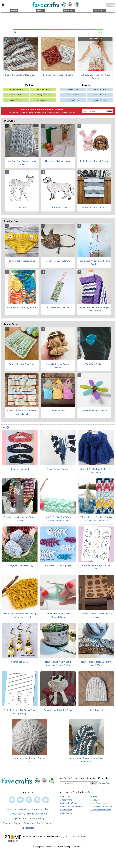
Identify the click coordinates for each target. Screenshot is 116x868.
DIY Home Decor (43, 100)
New (5, 428)
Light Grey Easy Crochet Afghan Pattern (22, 163)
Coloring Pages (73, 100)
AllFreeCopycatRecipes (100, 803)
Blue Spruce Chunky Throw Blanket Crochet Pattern (87, 760)
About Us (12, 809)
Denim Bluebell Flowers (58, 469)
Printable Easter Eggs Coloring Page (96, 567)
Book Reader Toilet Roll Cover (58, 710)
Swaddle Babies (58, 411)
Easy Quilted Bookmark (58, 307)
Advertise (24, 809)
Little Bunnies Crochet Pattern (94, 161)
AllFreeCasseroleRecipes (101, 810)
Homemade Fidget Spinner (94, 411)
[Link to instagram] (37, 800)
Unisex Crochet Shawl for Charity (21, 75)
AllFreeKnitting (66, 800)
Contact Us (37, 809)
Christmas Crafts (16, 95)
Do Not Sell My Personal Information (28, 814)
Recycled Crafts (43, 89)
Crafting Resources (43, 95)
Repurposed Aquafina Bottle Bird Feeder (94, 263)
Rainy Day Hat (96, 710)
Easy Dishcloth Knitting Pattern (22, 307)
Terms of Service (45, 823)
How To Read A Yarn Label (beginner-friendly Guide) (58, 663)
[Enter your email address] (75, 783)
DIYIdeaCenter (66, 810)
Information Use (69, 113)
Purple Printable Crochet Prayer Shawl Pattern (94, 309)
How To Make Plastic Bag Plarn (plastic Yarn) (96, 663)
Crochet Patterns (16, 100)
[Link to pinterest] (29, 800)
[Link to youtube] (46, 800)
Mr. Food (94, 797)
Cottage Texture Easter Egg (20, 565)
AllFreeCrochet (66, 797)
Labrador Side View (58, 208)
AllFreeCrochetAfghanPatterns (72, 806)
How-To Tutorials (100, 95)
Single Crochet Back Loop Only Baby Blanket (22, 412)
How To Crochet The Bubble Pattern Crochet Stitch (58, 519)
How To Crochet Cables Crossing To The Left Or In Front (20, 615)
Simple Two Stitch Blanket (94, 208)
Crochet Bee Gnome (20, 662)
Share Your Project (12, 823)
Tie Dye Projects (100, 89)
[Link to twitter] (20, 800)
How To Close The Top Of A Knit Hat (30, 760)
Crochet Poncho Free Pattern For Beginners (96, 471)
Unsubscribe (28, 828)
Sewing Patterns (73, 95)
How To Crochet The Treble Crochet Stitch (58, 615)
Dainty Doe (22, 208)
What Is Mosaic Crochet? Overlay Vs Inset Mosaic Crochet (96, 519)
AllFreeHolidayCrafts (69, 803)
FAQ (47, 809)
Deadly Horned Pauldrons (58, 261)
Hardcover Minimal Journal (58, 161)
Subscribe (29, 823)
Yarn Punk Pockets (94, 364)
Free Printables (73, 89)
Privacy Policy (58, 113)
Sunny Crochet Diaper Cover (22, 261)
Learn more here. (79, 837)
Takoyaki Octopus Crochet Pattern (58, 366)
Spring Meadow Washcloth (22, 364)
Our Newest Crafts (16, 89)
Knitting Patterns (100, 100)
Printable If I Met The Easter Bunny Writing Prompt (20, 712)
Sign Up (109, 111)
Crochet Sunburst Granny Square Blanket (96, 615)
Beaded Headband (20, 469)
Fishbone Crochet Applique (58, 565)
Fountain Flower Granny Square (58, 75)
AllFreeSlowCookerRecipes (101, 806)
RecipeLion (95, 800)
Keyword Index (20, 818)
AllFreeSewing (66, 813)
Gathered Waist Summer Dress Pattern (95, 77)
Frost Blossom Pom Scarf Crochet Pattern (20, 519)
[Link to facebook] (12, 800)
